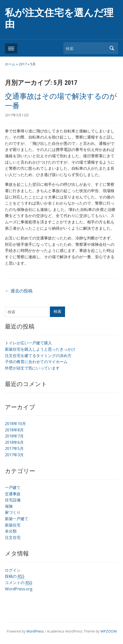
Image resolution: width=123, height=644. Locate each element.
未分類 (11, 531)
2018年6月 (14, 442)
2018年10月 (15, 424)
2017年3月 (14, 455)
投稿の (15, 576)
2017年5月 (14, 448)
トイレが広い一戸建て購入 (28, 343)
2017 (23, 64)
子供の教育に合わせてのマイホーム (36, 362)
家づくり (13, 512)
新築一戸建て (17, 519)
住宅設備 (13, 500)
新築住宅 (13, 525)
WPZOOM (109, 631)
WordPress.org (19, 589)
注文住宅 (13, 537)
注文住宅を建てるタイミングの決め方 (38, 356)
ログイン (13, 570)
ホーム (10, 64)
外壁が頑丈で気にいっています (32, 368)
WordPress (35, 631)
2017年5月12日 (17, 115)
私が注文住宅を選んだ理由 (59, 18)
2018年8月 (14, 430)
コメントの (19, 583)
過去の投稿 (19, 291)
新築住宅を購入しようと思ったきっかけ (40, 349)
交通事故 (13, 494)
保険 (9, 506)
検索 (112, 48)
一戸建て (13, 487)
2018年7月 (14, 436)
